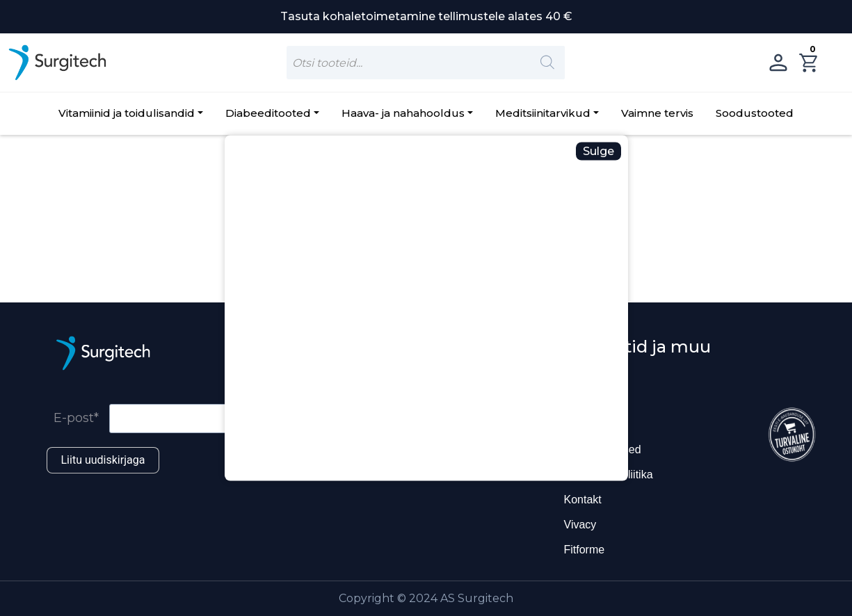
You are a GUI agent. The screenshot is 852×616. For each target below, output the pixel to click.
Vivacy (580, 525)
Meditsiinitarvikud (543, 113)
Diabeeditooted (268, 113)
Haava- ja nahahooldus (403, 113)
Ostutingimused (603, 449)
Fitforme (585, 550)
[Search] (547, 63)
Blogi (577, 399)
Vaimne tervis (657, 113)
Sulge (598, 151)
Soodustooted (755, 113)
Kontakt (583, 500)
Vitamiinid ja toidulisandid (127, 113)
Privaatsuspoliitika (609, 475)
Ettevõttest (590, 424)
